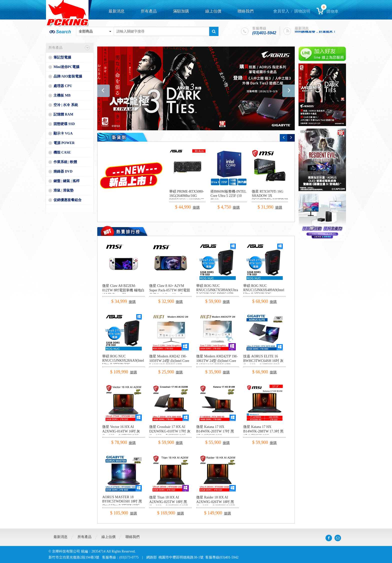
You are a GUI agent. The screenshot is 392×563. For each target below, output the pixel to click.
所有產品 (149, 11)
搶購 (196, 207)
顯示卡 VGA (63, 133)
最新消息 (116, 11)
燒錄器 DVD (63, 171)
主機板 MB (62, 95)
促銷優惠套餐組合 (67, 200)
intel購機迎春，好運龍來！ (315, 32)
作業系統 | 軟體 (65, 162)
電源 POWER (64, 143)
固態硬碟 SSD (64, 124)
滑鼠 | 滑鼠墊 (63, 190)
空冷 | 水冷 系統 (66, 105)
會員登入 (281, 11)
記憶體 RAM (63, 114)
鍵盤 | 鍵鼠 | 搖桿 (66, 181)
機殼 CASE (62, 152)
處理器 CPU (63, 86)
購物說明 (302, 11)
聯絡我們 (245, 11)
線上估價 (213, 11)
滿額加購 (181, 11)
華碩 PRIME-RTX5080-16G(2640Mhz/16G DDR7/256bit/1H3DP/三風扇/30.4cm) (187, 198)
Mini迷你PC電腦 (66, 67)
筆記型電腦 (62, 57)
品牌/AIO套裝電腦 (68, 76)
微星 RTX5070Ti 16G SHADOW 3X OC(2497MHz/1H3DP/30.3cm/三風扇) (274, 198)
